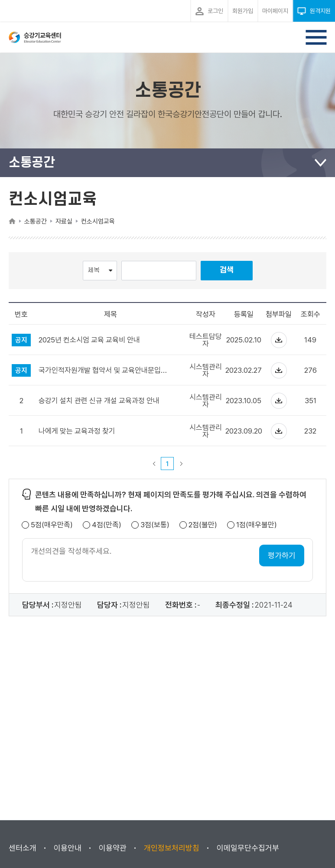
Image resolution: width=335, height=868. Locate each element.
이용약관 (113, 848)
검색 (227, 270)
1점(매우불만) (257, 525)
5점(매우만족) (52, 525)
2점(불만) (203, 525)
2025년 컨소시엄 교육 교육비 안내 (89, 340)
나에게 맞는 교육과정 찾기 (77, 431)
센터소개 (23, 848)
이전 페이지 (154, 464)
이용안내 (68, 848)
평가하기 (282, 555)
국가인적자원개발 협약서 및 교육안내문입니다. (105, 370)
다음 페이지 (181, 464)
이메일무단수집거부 (248, 848)
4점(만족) (107, 525)
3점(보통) (155, 525)
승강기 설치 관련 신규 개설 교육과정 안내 (99, 401)
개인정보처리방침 (172, 848)
